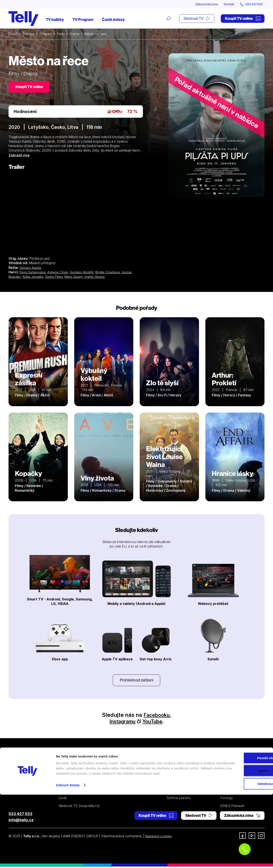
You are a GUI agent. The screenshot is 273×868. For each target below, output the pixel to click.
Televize (29, 34)
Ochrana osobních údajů (185, 792)
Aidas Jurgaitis (34, 277)
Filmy (63, 34)
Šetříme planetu (179, 799)
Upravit (238, 840)
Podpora (174, 761)
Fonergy (227, 799)
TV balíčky (55, 20)
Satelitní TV (175, 776)
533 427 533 (20, 815)
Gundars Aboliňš (85, 273)
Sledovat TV (197, 19)
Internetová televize (74, 768)
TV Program (83, 20)
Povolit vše (237, 827)
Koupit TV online (243, 19)
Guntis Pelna (57, 277)
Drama (77, 34)
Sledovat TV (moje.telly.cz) (79, 807)
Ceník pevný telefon (135, 776)
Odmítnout (237, 853)
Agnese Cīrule (60, 273)
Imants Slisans (100, 277)
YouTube (154, 723)
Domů (13, 34)
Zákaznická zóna (203, 4)
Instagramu (121, 723)
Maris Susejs (78, 277)
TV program (68, 792)
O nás (225, 768)
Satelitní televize (71, 776)
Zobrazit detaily (68, 860)
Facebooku (157, 716)
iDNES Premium (232, 807)
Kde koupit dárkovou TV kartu (81, 784)
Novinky (227, 784)
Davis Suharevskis (34, 273)
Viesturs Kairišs (31, 268)
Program (47, 34)
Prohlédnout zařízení (136, 681)
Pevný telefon (131, 768)
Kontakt (227, 4)
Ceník (63, 799)
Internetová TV (178, 768)
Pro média (228, 792)
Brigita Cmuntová (112, 273)
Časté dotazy (113, 20)
